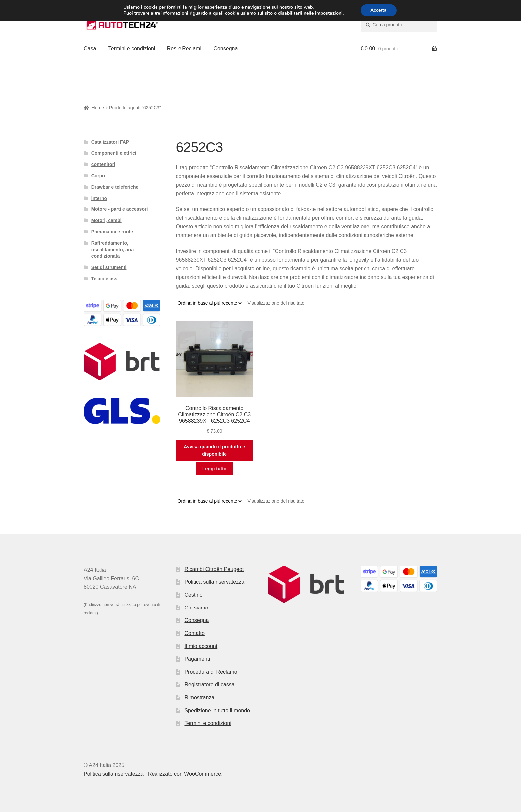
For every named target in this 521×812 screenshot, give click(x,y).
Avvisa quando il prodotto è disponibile (214, 450)
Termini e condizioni (132, 48)
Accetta (379, 10)
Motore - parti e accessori (120, 209)
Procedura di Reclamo (211, 672)
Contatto (194, 633)
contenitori (103, 164)
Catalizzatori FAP (110, 142)
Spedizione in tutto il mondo (217, 710)
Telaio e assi (105, 279)
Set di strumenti (109, 267)
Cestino (193, 595)
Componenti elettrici (114, 153)
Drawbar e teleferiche (115, 187)
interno (99, 198)
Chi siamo (196, 608)
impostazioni (328, 13)
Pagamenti (197, 659)
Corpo (98, 176)
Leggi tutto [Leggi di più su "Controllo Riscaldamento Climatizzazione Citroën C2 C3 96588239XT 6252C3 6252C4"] (214, 469)
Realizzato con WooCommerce (184, 774)
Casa (90, 48)
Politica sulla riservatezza (214, 582)
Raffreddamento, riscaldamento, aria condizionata (113, 250)
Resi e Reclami (184, 48)
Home (98, 108)
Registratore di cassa (209, 684)
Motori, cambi (106, 220)
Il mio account (201, 646)
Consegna (225, 48)
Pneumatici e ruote (112, 232)
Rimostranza (199, 697)
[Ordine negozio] (209, 303)
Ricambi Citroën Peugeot (214, 569)
